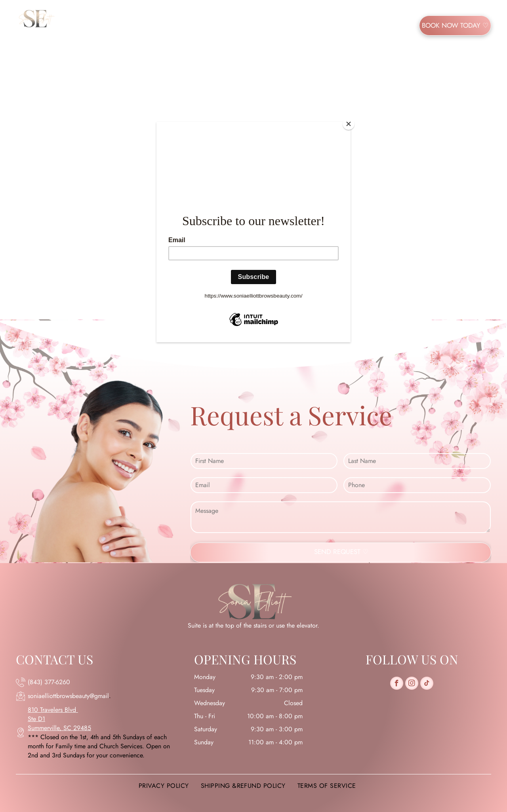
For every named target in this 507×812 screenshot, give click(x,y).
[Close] (349, 124)
